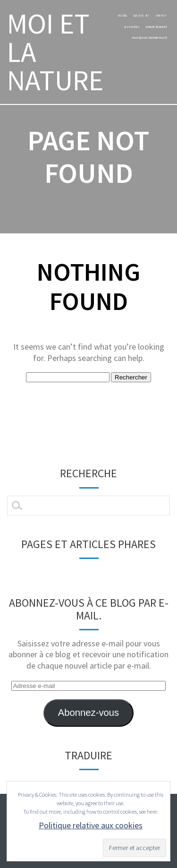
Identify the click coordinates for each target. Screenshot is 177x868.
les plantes (132, 27)
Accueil (123, 16)
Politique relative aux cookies (91, 825)
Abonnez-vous (88, 713)
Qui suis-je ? (142, 16)
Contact (161, 16)
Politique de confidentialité (150, 38)
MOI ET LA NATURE (55, 52)
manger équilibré (156, 27)
